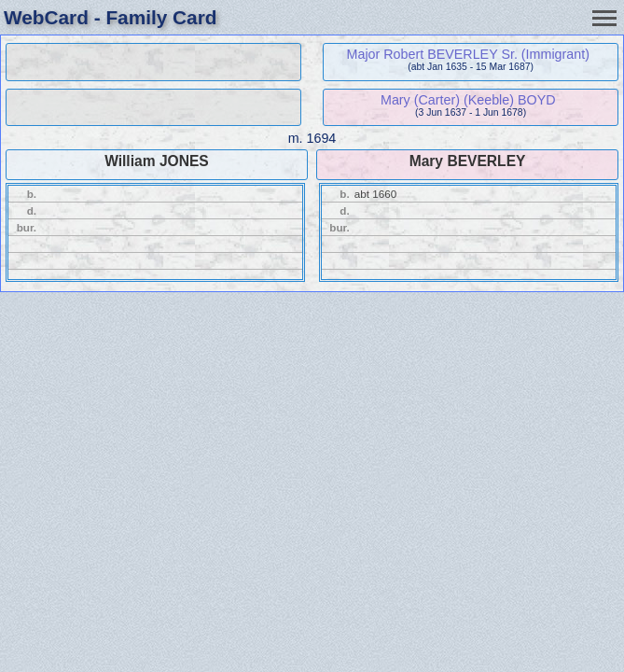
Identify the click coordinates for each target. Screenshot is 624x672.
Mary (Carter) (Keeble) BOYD (468, 100)
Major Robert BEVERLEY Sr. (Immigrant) (468, 54)
